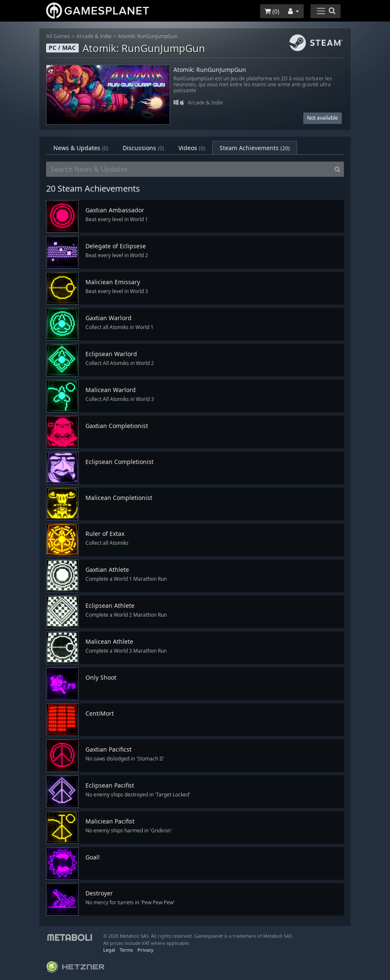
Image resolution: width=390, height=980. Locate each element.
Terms (126, 950)
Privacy (146, 950)
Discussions (143, 148)
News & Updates (81, 148)
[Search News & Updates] (189, 169)
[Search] (337, 169)
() (272, 11)
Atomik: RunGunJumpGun (148, 36)
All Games (58, 36)
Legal (109, 950)
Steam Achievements (255, 148)
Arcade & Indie (94, 36)
